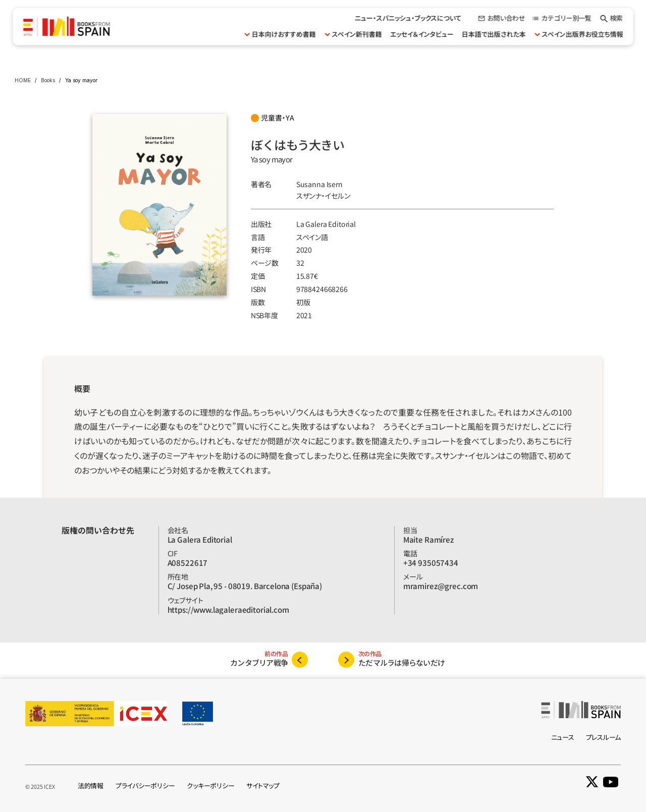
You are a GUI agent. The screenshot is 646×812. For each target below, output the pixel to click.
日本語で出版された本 (493, 34)
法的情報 (91, 786)
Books (48, 80)
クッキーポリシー (210, 786)
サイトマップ (263, 786)
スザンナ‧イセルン (323, 196)
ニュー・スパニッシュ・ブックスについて (408, 18)
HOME (23, 80)
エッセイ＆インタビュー (421, 34)
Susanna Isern (319, 184)
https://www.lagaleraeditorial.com (228, 610)
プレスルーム (603, 737)
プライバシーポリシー (145, 786)
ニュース (563, 737)
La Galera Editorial (326, 224)
